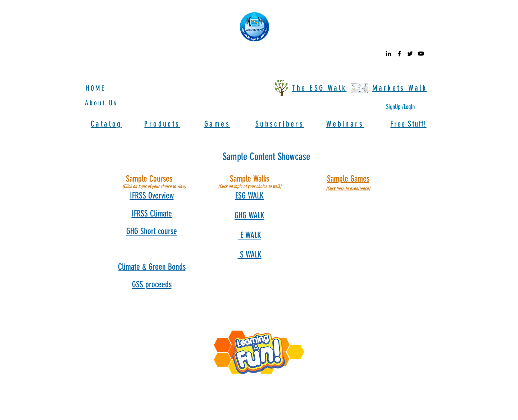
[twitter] (410, 54)
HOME (96, 88)
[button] (152, 196)
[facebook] (399, 54)
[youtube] (421, 54)
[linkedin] (388, 54)
